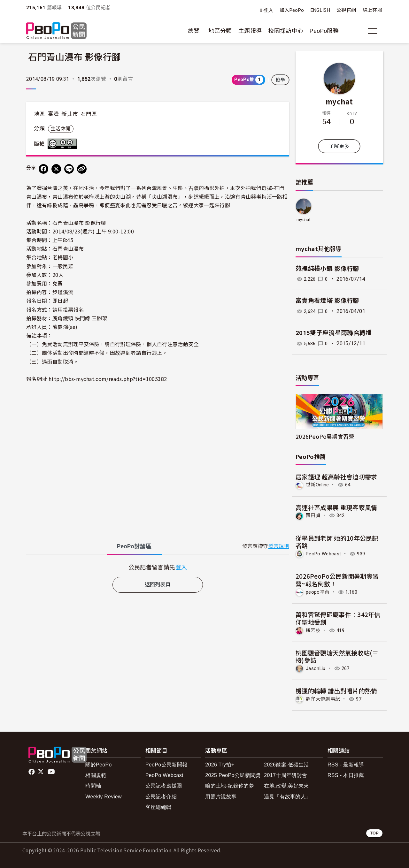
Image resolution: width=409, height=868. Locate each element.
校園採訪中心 (286, 31)
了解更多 (339, 146)
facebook (32, 771)
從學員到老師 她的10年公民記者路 (337, 541)
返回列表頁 (158, 585)
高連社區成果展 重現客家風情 (336, 507)
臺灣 (54, 114)
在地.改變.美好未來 (286, 785)
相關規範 (96, 774)
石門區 (89, 114)
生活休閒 (61, 129)
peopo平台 (319, 592)
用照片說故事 (221, 795)
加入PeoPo (292, 10)
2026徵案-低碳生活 (286, 764)
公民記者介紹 (161, 795)
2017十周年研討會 (286, 774)
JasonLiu (316, 668)
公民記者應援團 (164, 785)
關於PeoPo (99, 764)
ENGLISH (320, 10)
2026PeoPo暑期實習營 (325, 436)
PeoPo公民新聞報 (166, 764)
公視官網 (346, 10)
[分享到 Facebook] (43, 169)
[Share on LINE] (69, 169)
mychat (339, 101)
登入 (268, 10)
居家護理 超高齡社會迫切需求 (336, 477)
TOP (374, 832)
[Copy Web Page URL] (82, 169)
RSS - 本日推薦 (346, 774)
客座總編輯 (158, 806)
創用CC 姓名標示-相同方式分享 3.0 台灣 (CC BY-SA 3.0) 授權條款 (64, 144)
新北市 (70, 114)
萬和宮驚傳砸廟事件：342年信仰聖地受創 (338, 617)
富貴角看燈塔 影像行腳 (327, 301)
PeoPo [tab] (134, 546)
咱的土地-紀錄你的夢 (230, 785)
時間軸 (93, 785)
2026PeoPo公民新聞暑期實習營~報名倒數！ (337, 579)
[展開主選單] (373, 31)
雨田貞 (314, 515)
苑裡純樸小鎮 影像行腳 (327, 269)
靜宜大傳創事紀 (324, 698)
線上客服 (372, 10)
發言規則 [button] (279, 546)
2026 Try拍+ (220, 764)
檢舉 (280, 80)
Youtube (52, 771)
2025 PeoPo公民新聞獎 (233, 774)
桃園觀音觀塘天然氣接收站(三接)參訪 (337, 655)
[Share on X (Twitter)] (56, 169)
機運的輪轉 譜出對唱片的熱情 (336, 690)
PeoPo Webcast (325, 553)
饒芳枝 (314, 630)
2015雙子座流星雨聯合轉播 (334, 333)
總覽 (194, 31)
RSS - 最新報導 (346, 764)
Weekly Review (104, 795)
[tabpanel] (158, 567)
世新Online (318, 485)
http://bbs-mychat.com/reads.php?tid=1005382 (108, 379)
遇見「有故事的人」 (287, 795)
